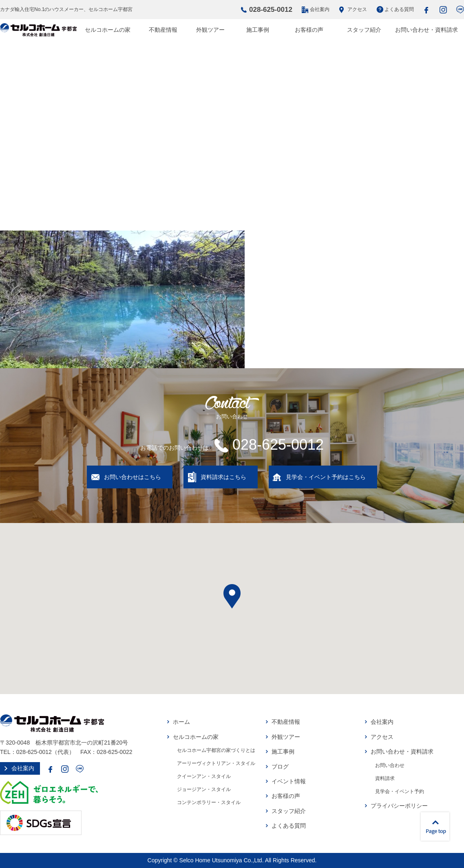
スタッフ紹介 (364, 30)
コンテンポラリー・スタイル (209, 802)
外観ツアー (210, 30)
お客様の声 (309, 30)
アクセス (357, 9)
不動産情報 (163, 30)
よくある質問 (399, 9)
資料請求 (385, 778)
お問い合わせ (390, 765)
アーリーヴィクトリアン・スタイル (216, 763)
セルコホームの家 (108, 30)
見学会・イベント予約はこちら (326, 477)
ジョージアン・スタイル (204, 789)
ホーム (181, 722)
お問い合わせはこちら (133, 477)
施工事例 (258, 30)
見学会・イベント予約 (400, 791)
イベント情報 (289, 781)
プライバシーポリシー (399, 806)
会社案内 (320, 9)
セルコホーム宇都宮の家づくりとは (216, 750)
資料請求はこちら (223, 477)
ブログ (280, 767)
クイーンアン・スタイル (204, 776)
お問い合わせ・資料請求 (426, 30)
